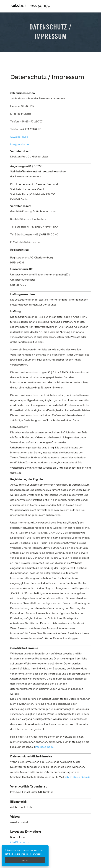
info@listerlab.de (20, 842)
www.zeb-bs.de (20, 173)
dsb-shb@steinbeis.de (77, 777)
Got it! (25, 860)
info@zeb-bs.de (21, 180)
